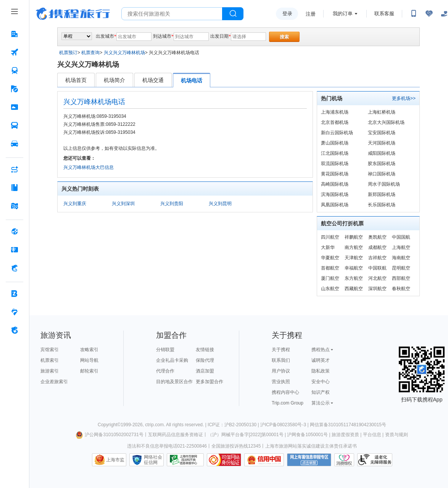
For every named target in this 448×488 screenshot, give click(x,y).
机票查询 (90, 53)
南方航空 (354, 247)
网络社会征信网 (153, 460)
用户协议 (281, 371)
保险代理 (205, 360)
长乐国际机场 (382, 205)
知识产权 (321, 392)
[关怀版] (444, 14)
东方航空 (354, 278)
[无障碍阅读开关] (429, 14)
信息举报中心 (185, 460)
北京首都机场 (335, 122)
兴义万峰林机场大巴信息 (89, 167)
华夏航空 (330, 258)
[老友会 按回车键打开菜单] (15, 312)
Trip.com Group (288, 403)
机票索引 (50, 360)
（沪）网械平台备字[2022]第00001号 (246, 435)
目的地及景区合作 (174, 382)
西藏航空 (354, 289)
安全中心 (321, 382)
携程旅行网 (73, 14)
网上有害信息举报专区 (309, 460)
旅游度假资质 (345, 435)
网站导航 (89, 360)
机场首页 (76, 80)
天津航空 (354, 258)
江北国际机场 (335, 153)
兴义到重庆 (75, 204)
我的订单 (343, 14)
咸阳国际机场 (382, 153)
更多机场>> (404, 98)
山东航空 (330, 289)
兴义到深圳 (123, 204)
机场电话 (192, 80)
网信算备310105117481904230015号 (348, 425)
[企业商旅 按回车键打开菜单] (15, 294)
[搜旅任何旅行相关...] (172, 14)
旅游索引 (50, 371)
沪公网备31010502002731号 (110, 435)
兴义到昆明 (220, 204)
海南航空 (401, 258)
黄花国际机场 (335, 174)
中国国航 (401, 237)
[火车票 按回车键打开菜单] (15, 71)
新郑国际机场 (382, 194)
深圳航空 (377, 289)
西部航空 (401, 278)
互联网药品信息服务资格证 (176, 435)
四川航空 (330, 237)
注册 (311, 14)
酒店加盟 (205, 371)
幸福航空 (354, 268)
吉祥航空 (377, 258)
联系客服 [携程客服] (384, 14)
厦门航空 (330, 278)
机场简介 (114, 80)
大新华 (328, 247)
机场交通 (153, 80)
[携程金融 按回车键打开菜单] (15, 268)
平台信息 (372, 435)
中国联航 (377, 268)
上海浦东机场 (335, 112)
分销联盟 (165, 350)
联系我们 (281, 360)
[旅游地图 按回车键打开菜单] (15, 206)
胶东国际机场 (382, 164)
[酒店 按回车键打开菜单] (15, 34)
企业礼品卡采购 (172, 360)
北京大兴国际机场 (386, 122)
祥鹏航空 (354, 237)
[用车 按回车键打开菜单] (15, 144)
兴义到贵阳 (172, 204)
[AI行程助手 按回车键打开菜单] (15, 169)
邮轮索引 (89, 371)
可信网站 (224, 460)
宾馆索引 (50, 350)
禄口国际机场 (382, 174)
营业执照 (281, 382)
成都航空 (377, 247)
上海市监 (115, 460)
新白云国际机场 (337, 133)
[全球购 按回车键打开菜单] (15, 231)
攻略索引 (89, 350)
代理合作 (165, 371)
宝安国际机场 (382, 133)
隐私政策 (321, 371)
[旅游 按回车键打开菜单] (15, 89)
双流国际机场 (335, 164)
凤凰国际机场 (335, 205)
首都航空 (330, 268)
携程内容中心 (285, 392)
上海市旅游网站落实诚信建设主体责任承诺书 (311, 446)
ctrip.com (154, 425)
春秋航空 (401, 289)
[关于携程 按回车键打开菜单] (15, 330)
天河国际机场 (382, 143)
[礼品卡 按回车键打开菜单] (15, 250)
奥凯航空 (377, 237)
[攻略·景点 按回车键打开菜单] (15, 188)
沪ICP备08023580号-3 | (285, 425)
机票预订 (68, 53)
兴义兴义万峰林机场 (124, 53)
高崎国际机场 (335, 184)
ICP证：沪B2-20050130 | (234, 425)
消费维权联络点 (344, 460)
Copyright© (109, 425)
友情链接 (205, 350)
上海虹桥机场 (382, 112)
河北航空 (377, 278)
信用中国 (264, 460)
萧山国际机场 (335, 143)
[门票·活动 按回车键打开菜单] (15, 107)
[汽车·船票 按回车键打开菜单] (15, 125)
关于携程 (281, 350)
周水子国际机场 (384, 184)
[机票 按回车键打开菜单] (15, 52)
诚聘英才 (321, 360)
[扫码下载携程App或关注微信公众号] (414, 14)
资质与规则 (396, 435)
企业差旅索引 (54, 382)
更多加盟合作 (209, 382)
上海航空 (401, 247)
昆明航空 (401, 268)
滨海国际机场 (335, 194)
